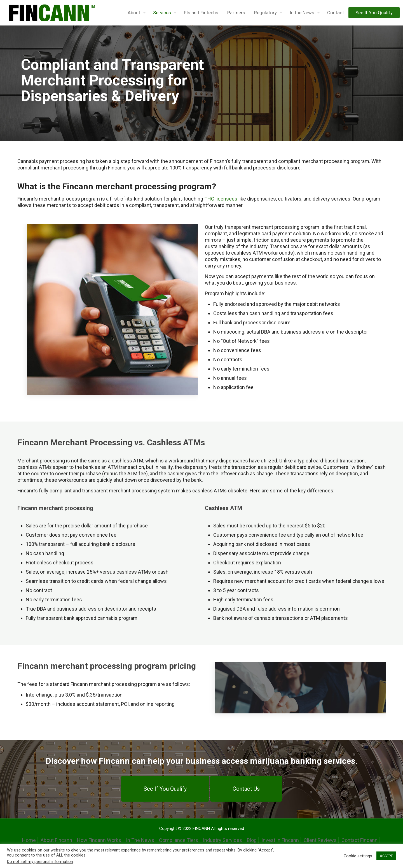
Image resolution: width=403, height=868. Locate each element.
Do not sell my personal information (40, 862)
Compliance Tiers (179, 840)
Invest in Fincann (280, 840)
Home (29, 840)
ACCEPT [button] (386, 856)
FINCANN (201, 829)
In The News (140, 840)
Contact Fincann (359, 840)
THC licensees (221, 199)
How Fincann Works (99, 840)
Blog (252, 840)
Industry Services (222, 840)
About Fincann (56, 840)
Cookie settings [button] (358, 856)
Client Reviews (320, 840)
